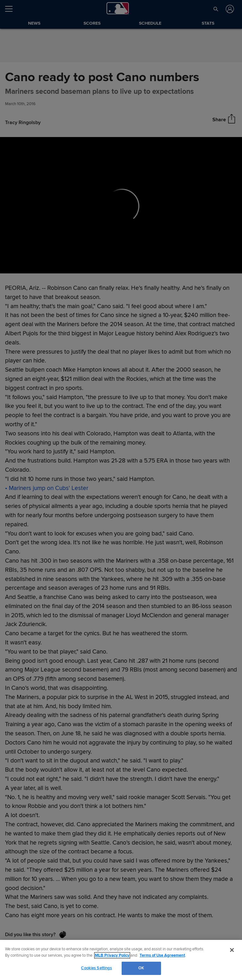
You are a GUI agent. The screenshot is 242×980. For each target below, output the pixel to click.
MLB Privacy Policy (112, 955)
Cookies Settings (96, 968)
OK (141, 968)
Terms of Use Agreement (162, 955)
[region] (121, 960)
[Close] (232, 950)
